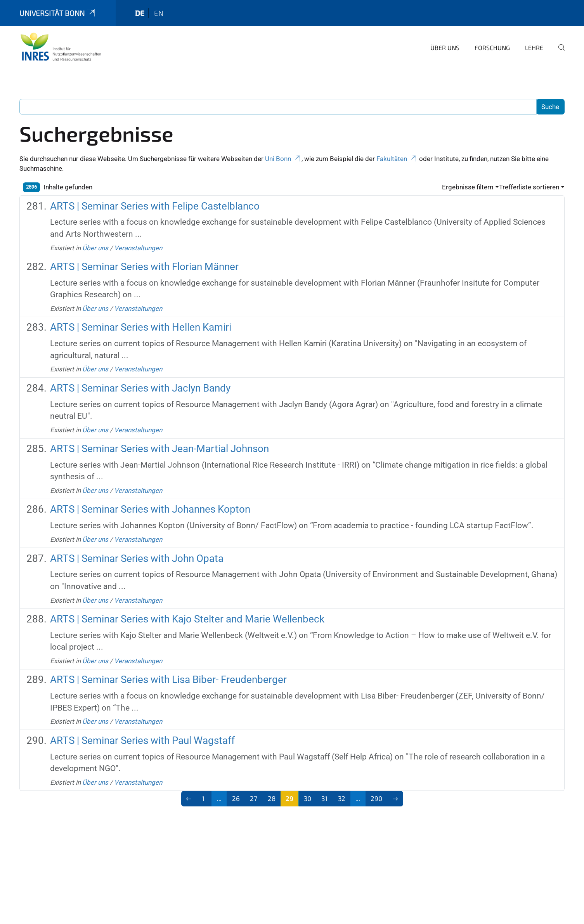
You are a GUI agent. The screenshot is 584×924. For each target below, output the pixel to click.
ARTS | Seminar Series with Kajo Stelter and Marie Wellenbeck (187, 619)
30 (308, 798)
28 (272, 798)
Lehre (534, 48)
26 (236, 798)
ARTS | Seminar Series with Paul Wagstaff (142, 740)
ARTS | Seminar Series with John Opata (137, 558)
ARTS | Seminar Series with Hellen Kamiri (141, 327)
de (140, 13)
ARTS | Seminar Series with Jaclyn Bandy (140, 388)
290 (376, 798)
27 (254, 798)
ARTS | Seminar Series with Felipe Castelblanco (155, 206)
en (159, 13)
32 (342, 798)
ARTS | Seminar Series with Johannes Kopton (150, 509)
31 (324, 798)
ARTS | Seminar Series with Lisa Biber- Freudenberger (168, 680)
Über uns (445, 48)
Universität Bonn (58, 13)
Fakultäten (397, 159)
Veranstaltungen (138, 248)
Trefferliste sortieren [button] (529, 187)
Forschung (492, 48)
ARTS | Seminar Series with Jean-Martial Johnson (159, 449)
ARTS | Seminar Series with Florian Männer (144, 267)
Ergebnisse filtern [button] (468, 187)
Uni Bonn (283, 159)
